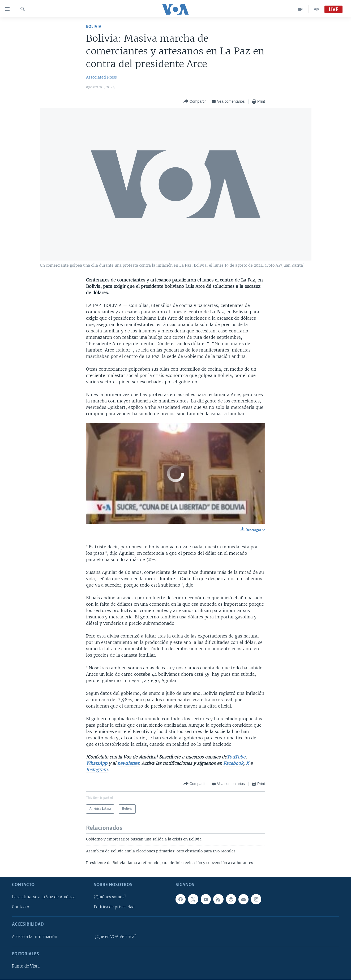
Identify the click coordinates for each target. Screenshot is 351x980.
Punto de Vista (26, 966)
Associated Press (101, 77)
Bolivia (94, 27)
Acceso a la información (35, 937)
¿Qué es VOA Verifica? (115, 937)
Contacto (21, 907)
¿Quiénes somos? (110, 897)
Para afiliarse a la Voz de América (44, 897)
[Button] (195, 101)
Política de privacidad (114, 907)
